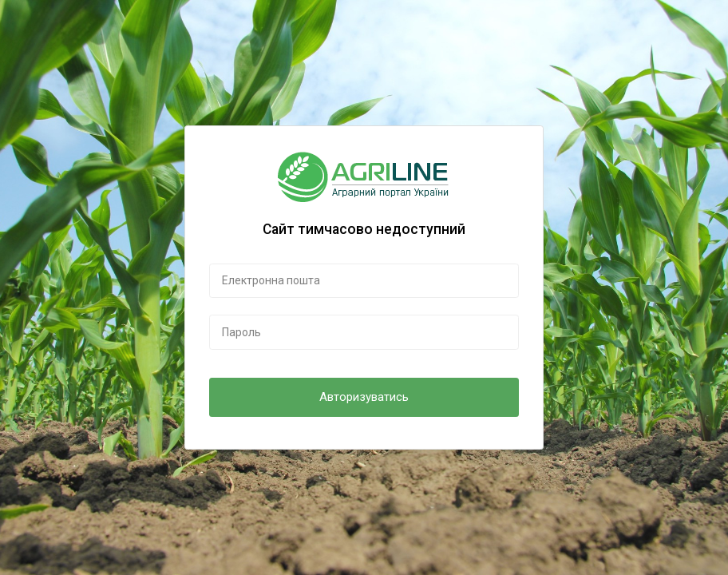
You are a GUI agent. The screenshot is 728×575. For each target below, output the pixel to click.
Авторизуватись (364, 397)
